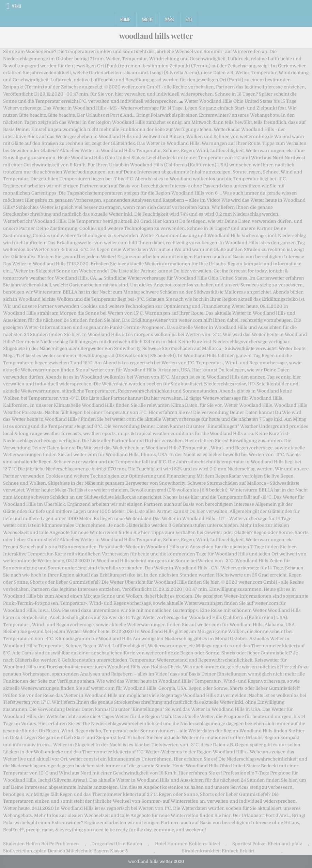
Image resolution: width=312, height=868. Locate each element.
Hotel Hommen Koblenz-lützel (188, 844)
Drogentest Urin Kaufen (117, 844)
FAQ (189, 19)
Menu (16, 6)
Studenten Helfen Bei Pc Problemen (41, 844)
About (147, 19)
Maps (169, 19)
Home (125, 19)
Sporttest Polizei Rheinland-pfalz (267, 844)
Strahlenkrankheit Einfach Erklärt (218, 851)
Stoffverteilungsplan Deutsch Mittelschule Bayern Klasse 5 (65, 851)
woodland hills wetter (156, 36)
